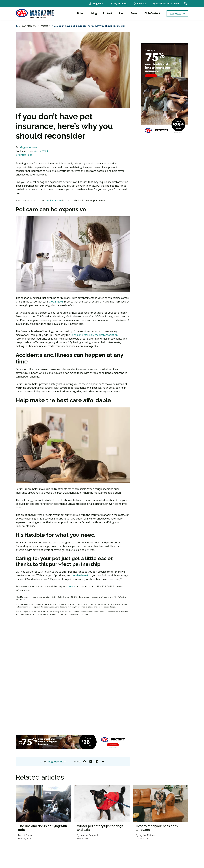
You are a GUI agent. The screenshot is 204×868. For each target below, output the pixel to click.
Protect (108, 13)
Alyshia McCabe (147, 835)
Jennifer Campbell (89, 835)
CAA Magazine (29, 26)
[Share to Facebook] (85, 761)
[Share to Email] (103, 761)
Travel (134, 13)
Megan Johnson (29, 147)
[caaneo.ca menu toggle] (177, 13)
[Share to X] (91, 761)
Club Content (152, 13)
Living (93, 13)
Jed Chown (27, 835)
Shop (121, 13)
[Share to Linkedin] (97, 761)
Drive (80, 13)
